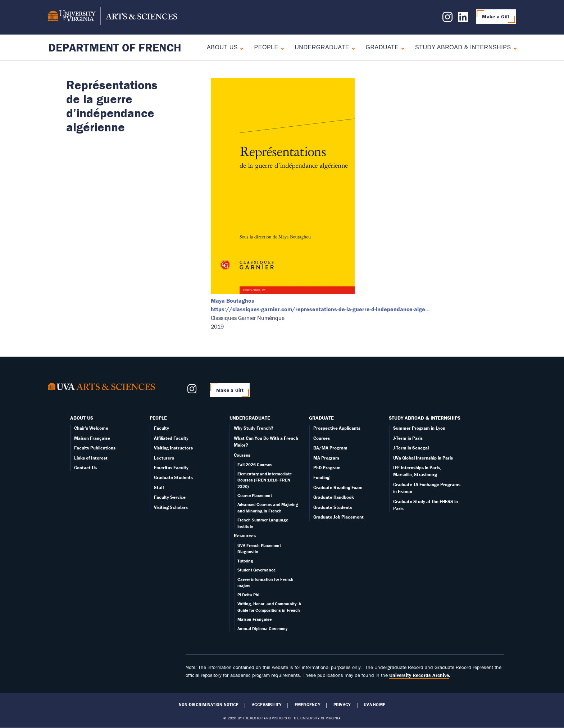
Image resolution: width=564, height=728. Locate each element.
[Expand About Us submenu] (240, 48)
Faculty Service (170, 497)
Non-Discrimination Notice (209, 705)
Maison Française (92, 438)
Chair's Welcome (91, 428)
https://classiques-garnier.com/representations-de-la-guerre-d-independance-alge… (320, 309)
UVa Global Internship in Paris (423, 458)
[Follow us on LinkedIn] (463, 19)
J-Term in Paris (408, 438)
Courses (242, 455)
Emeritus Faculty (171, 468)
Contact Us (85, 468)
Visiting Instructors (173, 448)
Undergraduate (322, 47)
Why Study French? (254, 428)
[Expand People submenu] (281, 48)
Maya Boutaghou (233, 300)
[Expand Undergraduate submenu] (352, 48)
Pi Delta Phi (248, 595)
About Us (222, 47)
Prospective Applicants (337, 428)
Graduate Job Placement (338, 517)
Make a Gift (496, 17)
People (266, 47)
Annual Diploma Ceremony (262, 628)
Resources (245, 536)
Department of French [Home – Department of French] (115, 47)
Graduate (382, 47)
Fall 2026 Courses (255, 464)
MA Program (326, 458)
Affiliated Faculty (171, 438)
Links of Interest (91, 458)
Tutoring (245, 561)
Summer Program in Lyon (419, 428)
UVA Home (374, 705)
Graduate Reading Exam (338, 487)
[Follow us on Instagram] (447, 19)
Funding (321, 477)
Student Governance (256, 570)
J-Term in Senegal (411, 448)
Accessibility (267, 705)
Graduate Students (173, 477)
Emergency (307, 705)
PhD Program (327, 468)
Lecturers (164, 458)
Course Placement (255, 495)
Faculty (162, 428)
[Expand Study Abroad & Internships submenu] (513, 48)
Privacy (342, 705)
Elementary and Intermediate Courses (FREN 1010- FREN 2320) (265, 480)
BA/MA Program (330, 448)
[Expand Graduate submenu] (401, 48)
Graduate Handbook (334, 497)
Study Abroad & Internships (463, 47)
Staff (159, 487)
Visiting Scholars (171, 507)
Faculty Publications (95, 448)
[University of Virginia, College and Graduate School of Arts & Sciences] (113, 17)
